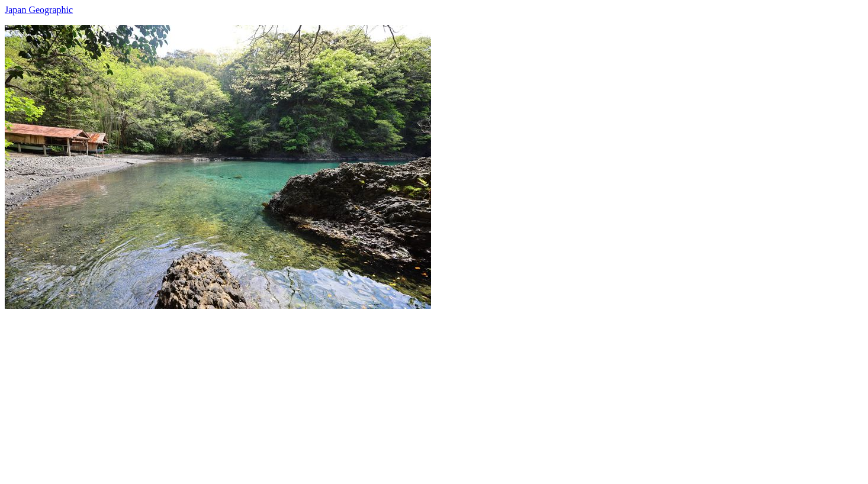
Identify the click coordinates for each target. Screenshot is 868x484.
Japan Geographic (39, 10)
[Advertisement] (360, 392)
